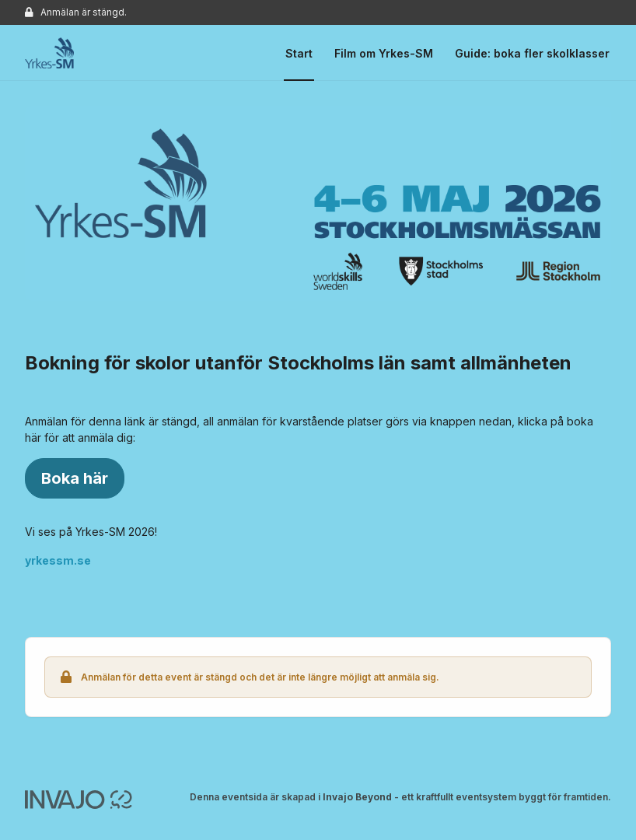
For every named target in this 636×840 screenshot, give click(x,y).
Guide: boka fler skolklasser (532, 53)
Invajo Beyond (357, 797)
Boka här (75, 478)
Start (299, 53)
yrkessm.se (58, 560)
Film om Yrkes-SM (384, 53)
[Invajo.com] (79, 798)
